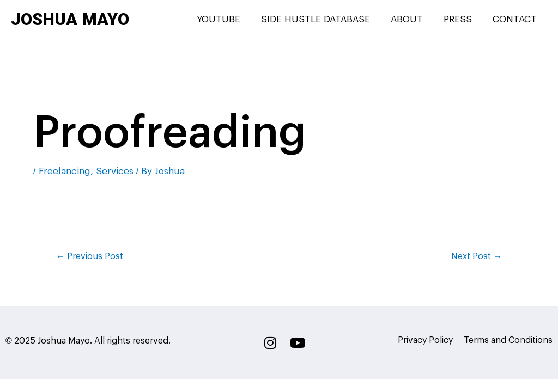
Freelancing (65, 171)
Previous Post (90, 256)
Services (115, 171)
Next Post (477, 256)
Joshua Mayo (70, 19)
